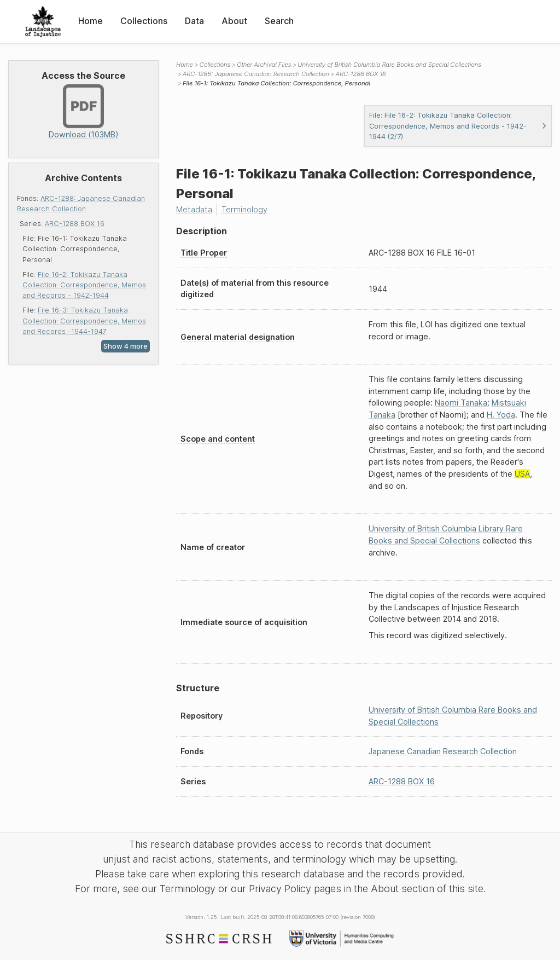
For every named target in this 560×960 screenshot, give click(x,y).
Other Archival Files (264, 65)
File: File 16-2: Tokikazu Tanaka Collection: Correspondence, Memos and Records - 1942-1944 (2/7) (458, 126)
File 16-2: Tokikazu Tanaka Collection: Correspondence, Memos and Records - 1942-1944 (84, 285)
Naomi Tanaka (461, 403)
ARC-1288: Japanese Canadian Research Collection (256, 74)
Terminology (244, 209)
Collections (144, 21)
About (234, 21)
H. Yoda (501, 415)
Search (279, 21)
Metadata (194, 209)
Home (91, 21)
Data (194, 21)
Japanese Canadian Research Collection (443, 751)
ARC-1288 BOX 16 (75, 224)
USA (522, 474)
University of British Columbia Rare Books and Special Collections (389, 65)
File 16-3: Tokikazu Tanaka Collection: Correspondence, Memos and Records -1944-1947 (84, 320)
